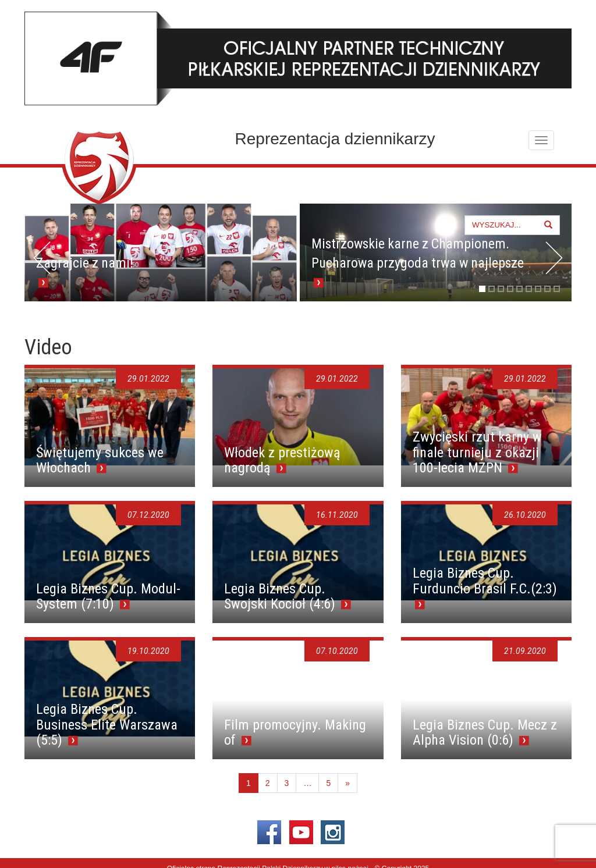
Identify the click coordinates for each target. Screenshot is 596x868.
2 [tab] (492, 289)
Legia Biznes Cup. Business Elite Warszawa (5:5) (107, 725)
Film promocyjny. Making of (295, 732)
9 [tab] (557, 289)
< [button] (42, 258)
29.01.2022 (148, 379)
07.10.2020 (337, 651)
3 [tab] (501, 289)
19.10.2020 (148, 651)
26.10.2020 (525, 515)
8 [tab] (547, 289)
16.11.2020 (337, 515)
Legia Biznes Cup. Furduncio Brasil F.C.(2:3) (485, 581)
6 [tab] (529, 289)
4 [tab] (510, 289)
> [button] (554, 258)
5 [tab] (519, 289)
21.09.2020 (525, 651)
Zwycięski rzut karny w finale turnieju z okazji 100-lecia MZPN (477, 452)
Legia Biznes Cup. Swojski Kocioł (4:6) (281, 596)
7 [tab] (538, 289)
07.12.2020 (148, 515)
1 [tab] (482, 289)
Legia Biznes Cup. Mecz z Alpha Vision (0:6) (485, 732)
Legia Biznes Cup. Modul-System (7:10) (108, 596)
